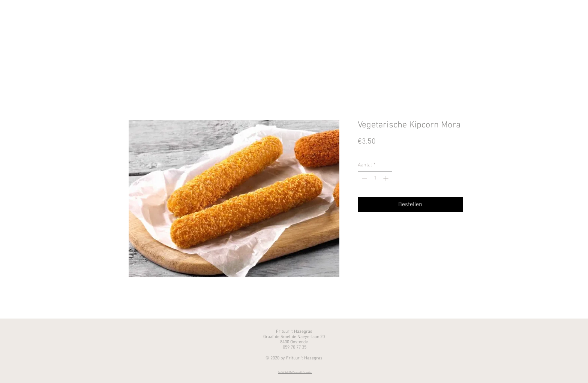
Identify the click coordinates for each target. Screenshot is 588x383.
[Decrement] (364, 178)
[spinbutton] (375, 178)
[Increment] (386, 178)
